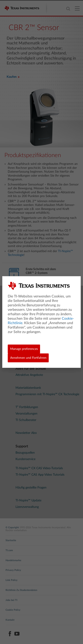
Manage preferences (24, 349)
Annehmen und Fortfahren (28, 358)
